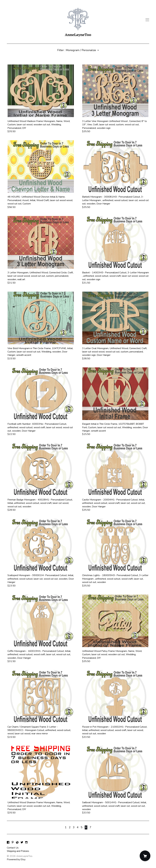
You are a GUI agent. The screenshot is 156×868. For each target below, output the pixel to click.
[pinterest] (13, 843)
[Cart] (145, 856)
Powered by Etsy (16, 859)
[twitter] (22, 843)
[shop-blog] (17, 843)
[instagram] (26, 843)
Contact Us (13, 848)
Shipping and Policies (18, 851)
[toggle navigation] (147, 20)
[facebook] (8, 843)
